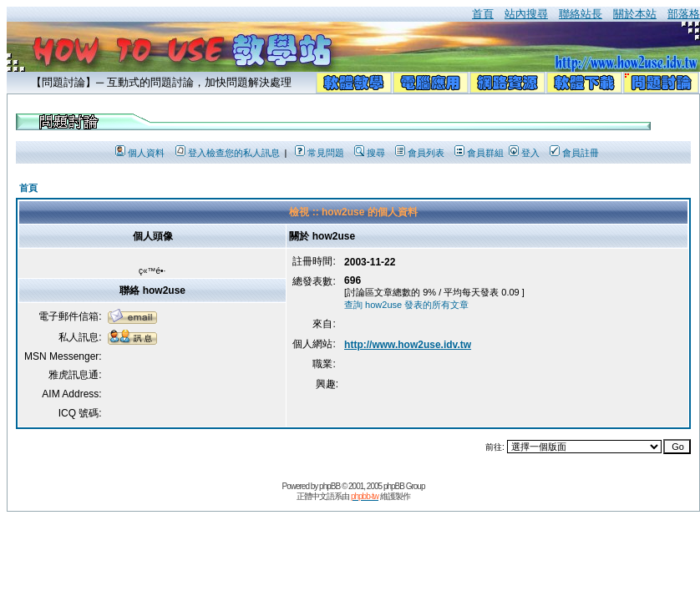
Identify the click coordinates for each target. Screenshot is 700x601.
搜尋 (370, 153)
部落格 (684, 14)
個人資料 (140, 153)
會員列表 (420, 153)
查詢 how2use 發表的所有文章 (406, 305)
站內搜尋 (526, 14)
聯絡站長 (581, 14)
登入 (524, 153)
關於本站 (635, 14)
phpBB (330, 486)
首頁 (483, 14)
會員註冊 (574, 153)
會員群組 (479, 153)
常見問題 (320, 153)
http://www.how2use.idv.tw (408, 345)
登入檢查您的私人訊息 (228, 153)
